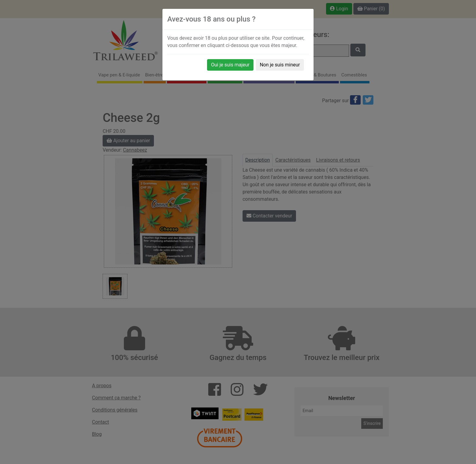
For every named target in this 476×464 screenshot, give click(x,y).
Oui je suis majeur (230, 65)
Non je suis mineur (280, 65)
